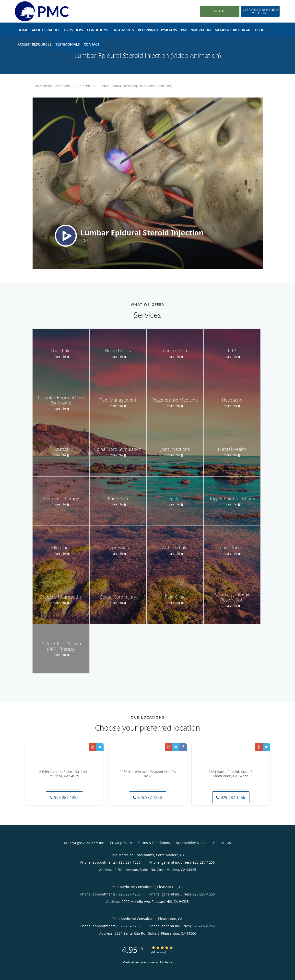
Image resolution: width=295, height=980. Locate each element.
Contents (84, 86)
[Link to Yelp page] (93, 747)
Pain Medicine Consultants (52, 86)
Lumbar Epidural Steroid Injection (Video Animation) (135, 86)
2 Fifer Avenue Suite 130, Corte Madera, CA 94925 (64, 774)
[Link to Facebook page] (183, 747)
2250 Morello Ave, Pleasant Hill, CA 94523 (148, 774)
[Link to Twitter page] (100, 747)
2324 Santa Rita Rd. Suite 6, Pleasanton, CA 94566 (231, 774)
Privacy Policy (121, 843)
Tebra (169, 962)
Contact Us (222, 843)
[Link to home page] (34, 11)
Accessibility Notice (192, 843)
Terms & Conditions (154, 843)
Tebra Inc (97, 843)
